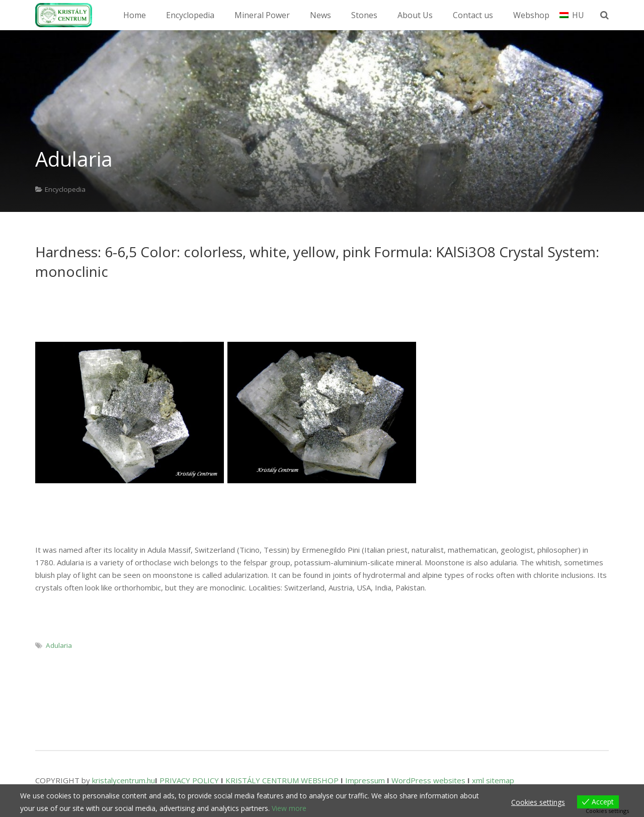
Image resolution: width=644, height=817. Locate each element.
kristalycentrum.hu (124, 780)
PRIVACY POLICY (189, 780)
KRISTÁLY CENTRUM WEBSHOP (282, 780)
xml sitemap (493, 780)
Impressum (365, 780)
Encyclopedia (65, 189)
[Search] (608, 15)
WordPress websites (428, 780)
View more (289, 808)
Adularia (59, 645)
